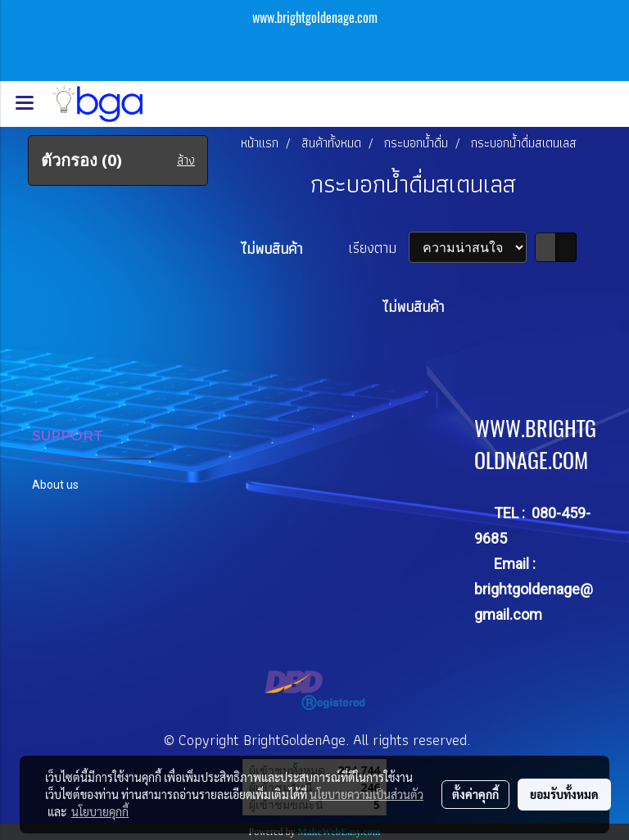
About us (55, 485)
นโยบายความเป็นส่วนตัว (367, 794)
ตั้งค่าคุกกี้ (475, 794)
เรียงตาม (378, 248)
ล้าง (186, 160)
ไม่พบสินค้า (272, 248)
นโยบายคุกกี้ (100, 811)
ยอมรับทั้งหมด (564, 794)
